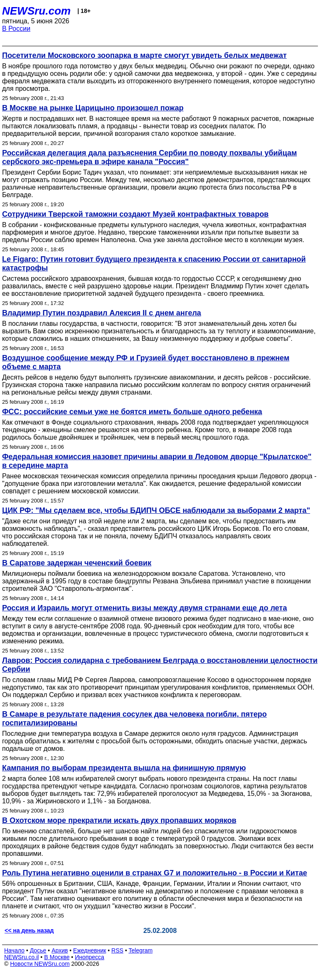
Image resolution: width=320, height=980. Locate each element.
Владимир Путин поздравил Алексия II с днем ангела (102, 313)
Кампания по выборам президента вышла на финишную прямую (124, 768)
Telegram (141, 950)
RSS (117, 950)
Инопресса (90, 957)
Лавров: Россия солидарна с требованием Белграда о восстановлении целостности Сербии (160, 665)
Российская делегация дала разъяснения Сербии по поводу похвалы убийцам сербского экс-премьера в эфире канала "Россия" (150, 157)
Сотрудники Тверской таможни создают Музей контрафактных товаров (135, 214)
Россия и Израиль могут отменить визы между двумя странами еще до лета (145, 608)
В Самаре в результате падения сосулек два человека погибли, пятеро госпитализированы (134, 719)
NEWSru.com (36, 11)
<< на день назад (29, 930)
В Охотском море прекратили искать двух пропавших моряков (119, 820)
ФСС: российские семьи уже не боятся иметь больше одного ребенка (132, 412)
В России (16, 29)
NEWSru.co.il (21, 957)
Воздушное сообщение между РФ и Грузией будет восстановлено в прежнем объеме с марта (146, 362)
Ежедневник (90, 950)
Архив (60, 950)
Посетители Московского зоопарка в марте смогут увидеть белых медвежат (144, 55)
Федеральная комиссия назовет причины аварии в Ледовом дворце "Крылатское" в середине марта (157, 461)
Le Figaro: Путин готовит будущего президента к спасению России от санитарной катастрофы (154, 264)
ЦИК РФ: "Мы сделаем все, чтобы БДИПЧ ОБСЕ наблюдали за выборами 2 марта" (156, 510)
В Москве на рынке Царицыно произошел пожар (93, 108)
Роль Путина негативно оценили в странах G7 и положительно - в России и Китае (155, 873)
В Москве (57, 957)
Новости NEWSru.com (40, 964)
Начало (14, 950)
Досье (38, 950)
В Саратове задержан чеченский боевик (77, 563)
